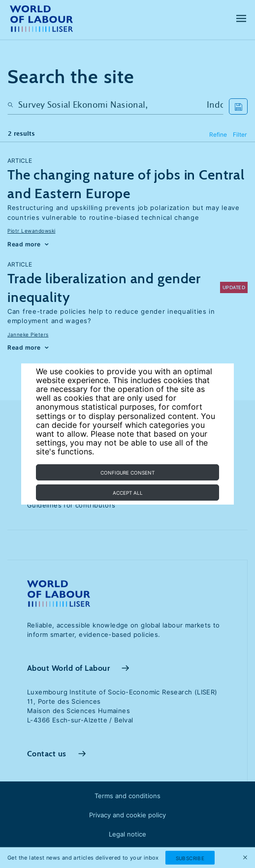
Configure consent (127, 473)
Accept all (128, 493)
